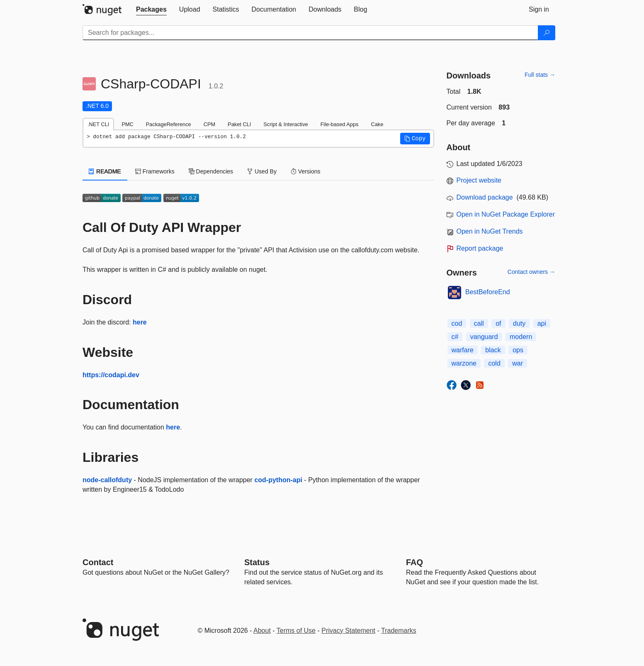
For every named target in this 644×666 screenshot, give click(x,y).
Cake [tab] (377, 124)
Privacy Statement (348, 631)
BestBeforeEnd (488, 292)
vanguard (484, 337)
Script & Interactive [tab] (286, 124)
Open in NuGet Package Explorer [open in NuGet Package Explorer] (506, 214)
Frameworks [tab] (155, 171)
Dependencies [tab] (211, 171)
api (542, 323)
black (493, 350)
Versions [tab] (306, 171)
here (140, 322)
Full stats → (540, 75)
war (518, 363)
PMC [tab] (127, 124)
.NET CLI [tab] (98, 124)
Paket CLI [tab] (239, 124)
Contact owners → (531, 272)
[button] (415, 139)
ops (518, 350)
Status (257, 562)
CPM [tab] (209, 124)
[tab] (151, 10)
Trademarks (399, 631)
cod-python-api (278, 480)
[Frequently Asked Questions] (414, 562)
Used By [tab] (262, 171)
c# (455, 337)
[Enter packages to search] (310, 33)
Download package (485, 197)
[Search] (547, 33)
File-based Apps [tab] (340, 124)
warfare (463, 350)
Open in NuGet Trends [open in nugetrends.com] (490, 231)
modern (521, 337)
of (498, 323)
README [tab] (105, 171)
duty (519, 323)
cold (494, 363)
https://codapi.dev (111, 375)
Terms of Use (296, 631)
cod (457, 323)
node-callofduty (107, 480)
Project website (479, 180)
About (262, 631)
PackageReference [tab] (169, 124)
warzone (464, 363)
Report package (480, 248)
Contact (98, 562)
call (479, 323)
